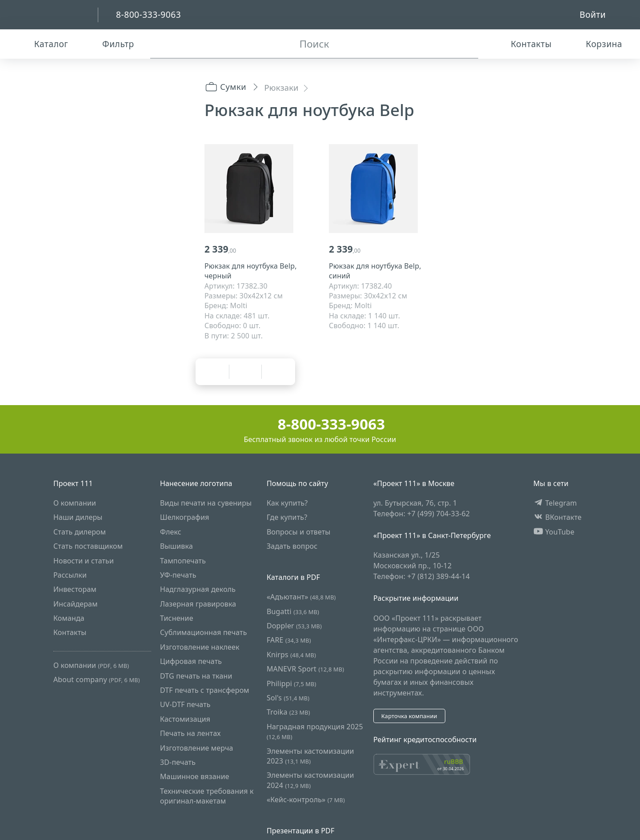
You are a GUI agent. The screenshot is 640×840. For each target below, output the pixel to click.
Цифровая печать (191, 661)
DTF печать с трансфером (205, 690)
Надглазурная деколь (198, 589)
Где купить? (287, 517)
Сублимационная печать (204, 633)
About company (97, 679)
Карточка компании (409, 716)
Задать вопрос (292, 546)
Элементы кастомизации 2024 (310, 780)
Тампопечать (183, 561)
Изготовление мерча (197, 748)
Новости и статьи (84, 561)
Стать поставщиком (88, 546)
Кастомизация (185, 719)
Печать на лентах (190, 733)
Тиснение (177, 618)
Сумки (225, 86)
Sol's (288, 698)
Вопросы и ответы (299, 532)
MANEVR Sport (305, 669)
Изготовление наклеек (200, 647)
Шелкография (185, 517)
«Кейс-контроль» (306, 800)
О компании (75, 503)
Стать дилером (80, 532)
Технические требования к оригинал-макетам (207, 796)
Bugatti (293, 611)
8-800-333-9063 (320, 424)
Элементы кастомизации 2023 (310, 756)
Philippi (292, 683)
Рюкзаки (282, 87)
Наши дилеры (78, 517)
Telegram (555, 503)
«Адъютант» (301, 597)
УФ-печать (178, 575)
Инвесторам (75, 589)
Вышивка (176, 546)
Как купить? (287, 503)
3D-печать (178, 762)
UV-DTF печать (185, 704)
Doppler (294, 626)
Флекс (171, 532)
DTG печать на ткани (196, 676)
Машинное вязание (195, 776)
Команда (69, 618)
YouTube (554, 532)
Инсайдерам (76, 604)
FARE (289, 640)
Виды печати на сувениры (206, 503)
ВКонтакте (558, 517)
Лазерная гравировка (198, 604)
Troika (288, 712)
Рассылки (70, 575)
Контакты (70, 633)
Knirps (291, 655)
